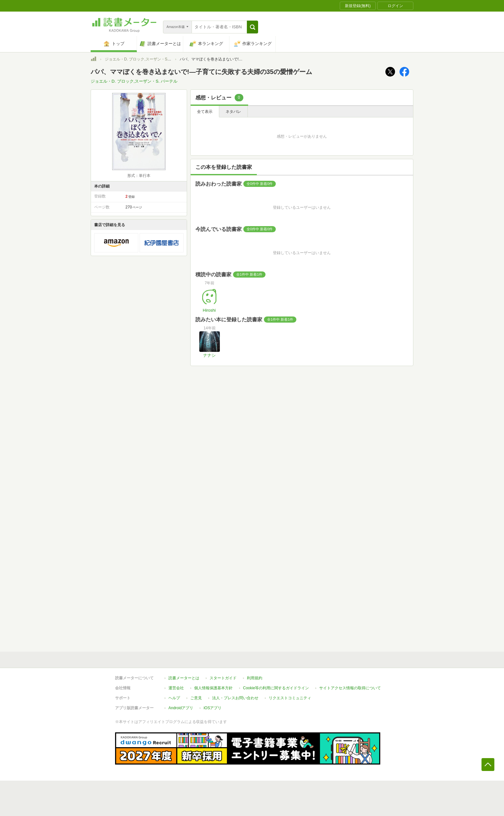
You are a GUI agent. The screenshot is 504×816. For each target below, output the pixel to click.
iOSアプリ (212, 708)
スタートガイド (223, 678)
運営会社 (176, 688)
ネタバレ (233, 112)
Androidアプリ (181, 708)
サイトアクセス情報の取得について (350, 688)
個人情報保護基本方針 (213, 688)
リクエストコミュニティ (290, 698)
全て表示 (205, 112)
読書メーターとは (184, 678)
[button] (252, 27)
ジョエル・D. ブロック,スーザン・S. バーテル (145, 59)
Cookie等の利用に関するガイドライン (276, 688)
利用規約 (255, 678)
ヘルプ (174, 698)
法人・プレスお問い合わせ (235, 698)
